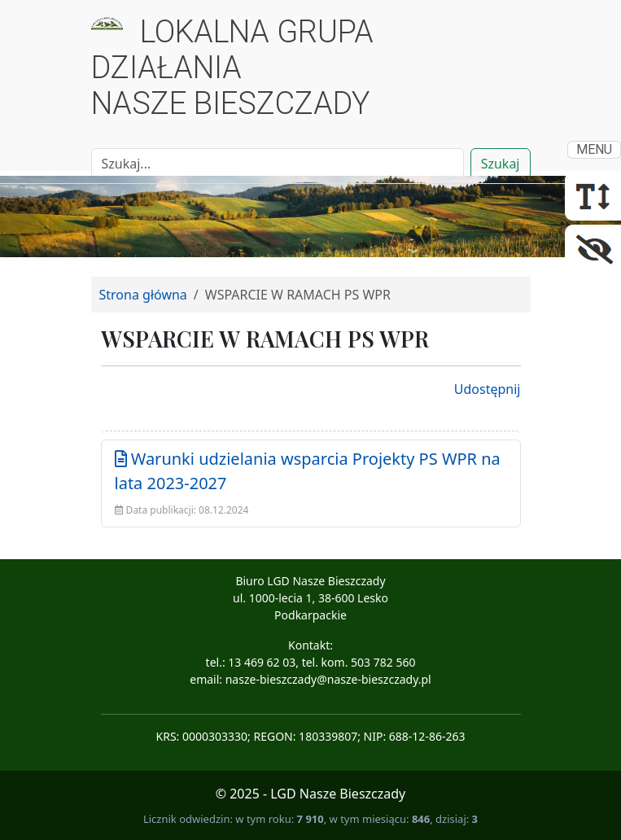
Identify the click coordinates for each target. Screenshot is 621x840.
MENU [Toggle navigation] (594, 149)
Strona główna (143, 295)
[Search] (278, 164)
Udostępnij (488, 389)
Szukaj (501, 164)
